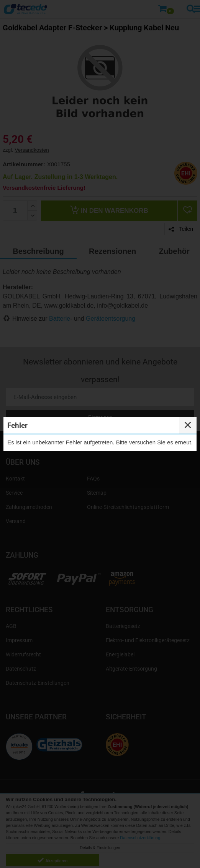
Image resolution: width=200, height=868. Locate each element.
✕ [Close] (188, 425)
